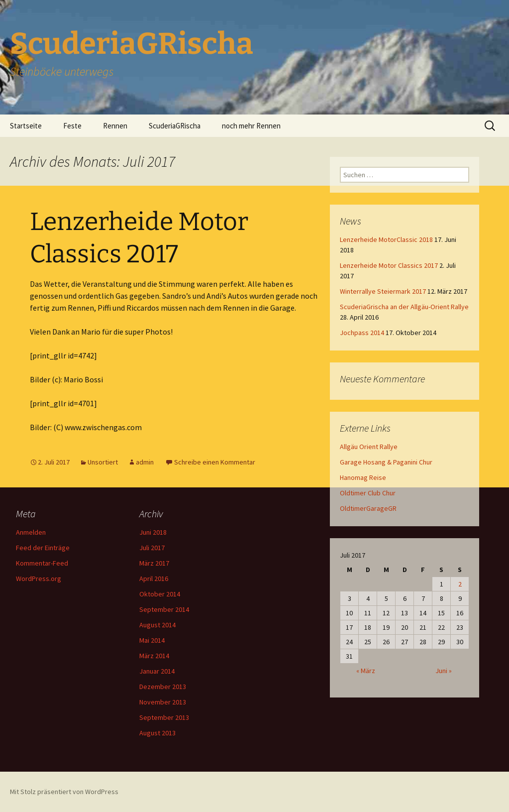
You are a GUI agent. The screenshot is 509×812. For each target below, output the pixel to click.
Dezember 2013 (163, 687)
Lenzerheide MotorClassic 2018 (386, 239)
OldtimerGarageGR (368, 508)
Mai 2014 (152, 640)
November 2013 (163, 702)
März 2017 (154, 563)
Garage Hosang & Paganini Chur (386, 462)
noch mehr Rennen (251, 126)
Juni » (444, 671)
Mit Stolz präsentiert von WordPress (64, 792)
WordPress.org (39, 579)
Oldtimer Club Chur (368, 493)
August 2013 (157, 733)
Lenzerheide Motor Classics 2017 (389, 265)
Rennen (115, 126)
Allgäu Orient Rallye (369, 447)
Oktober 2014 (160, 594)
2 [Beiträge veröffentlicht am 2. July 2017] (460, 584)
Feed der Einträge (43, 548)
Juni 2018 (153, 532)
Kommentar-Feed (42, 563)
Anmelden (31, 532)
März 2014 (154, 656)
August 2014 (157, 625)
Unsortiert (103, 462)
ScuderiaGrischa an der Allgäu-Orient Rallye (404, 307)
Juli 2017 (152, 548)
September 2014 (164, 609)
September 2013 (164, 717)
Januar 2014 (157, 671)
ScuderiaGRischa (175, 126)
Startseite (26, 126)
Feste (72, 126)
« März (366, 671)
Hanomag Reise (363, 477)
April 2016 (154, 579)
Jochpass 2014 (362, 333)
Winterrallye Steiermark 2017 (383, 291)
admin (145, 462)
